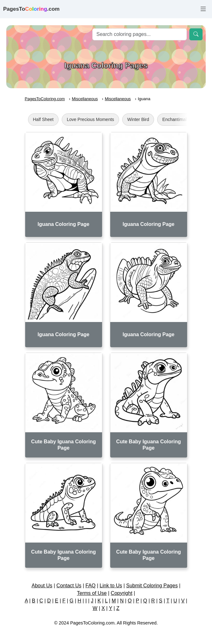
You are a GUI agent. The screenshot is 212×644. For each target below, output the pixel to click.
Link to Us (111, 586)
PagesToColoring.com (45, 99)
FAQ (90, 586)
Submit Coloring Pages (152, 586)
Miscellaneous (85, 99)
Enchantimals (175, 119)
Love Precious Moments (90, 119)
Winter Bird (138, 119)
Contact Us (69, 586)
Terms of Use (92, 593)
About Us (42, 586)
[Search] (140, 34)
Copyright (122, 593)
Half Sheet (43, 119)
